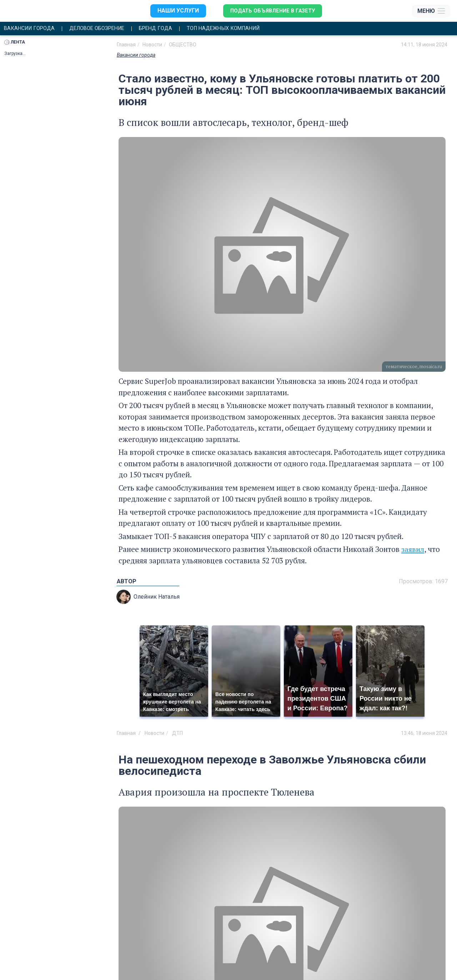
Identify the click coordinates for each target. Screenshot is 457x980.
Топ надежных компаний (241, 29)
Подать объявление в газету (271, 11)
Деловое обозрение (104, 29)
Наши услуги (174, 11)
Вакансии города (31, 29)
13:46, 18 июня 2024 (424, 733)
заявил (413, 550)
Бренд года (168, 29)
